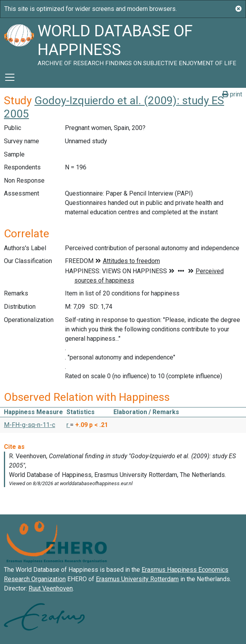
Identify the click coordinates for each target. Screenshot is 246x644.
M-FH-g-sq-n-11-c (30, 425)
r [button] (68, 425)
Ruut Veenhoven (51, 588)
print (232, 94)
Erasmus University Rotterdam (137, 579)
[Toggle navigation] (10, 77)
